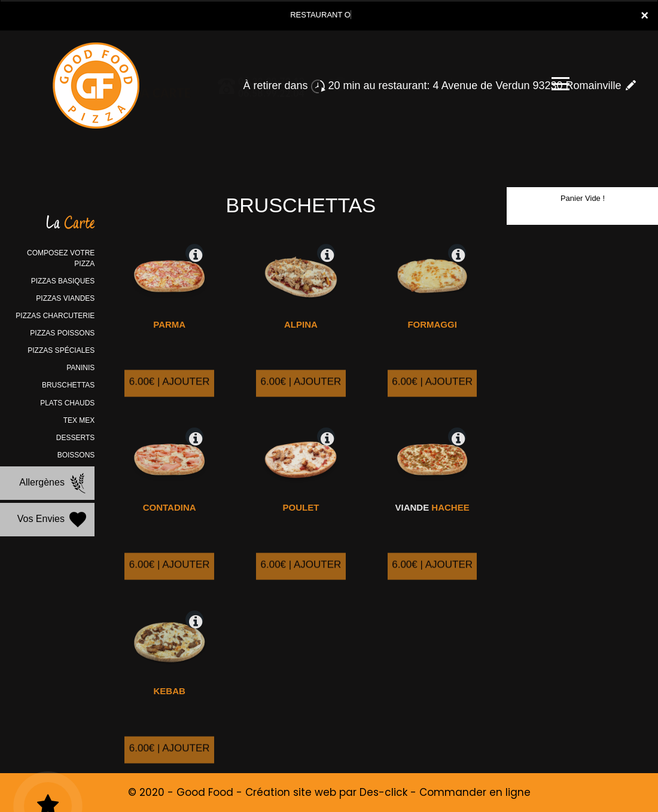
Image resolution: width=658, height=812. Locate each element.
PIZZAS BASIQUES (63, 281)
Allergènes (54, 483)
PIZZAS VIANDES (65, 298)
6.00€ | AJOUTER (170, 398)
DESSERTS (75, 438)
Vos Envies (53, 520)
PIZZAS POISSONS (62, 333)
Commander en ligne (475, 792)
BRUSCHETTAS (68, 385)
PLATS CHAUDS (67, 403)
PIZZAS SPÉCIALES (61, 350)
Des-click (383, 792)
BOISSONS (76, 455)
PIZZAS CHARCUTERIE (55, 316)
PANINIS (80, 368)
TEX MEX (79, 420)
